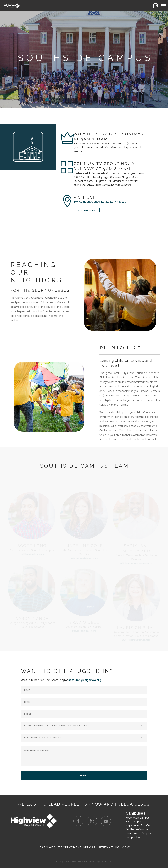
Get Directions (87, 210)
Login (155, 4)
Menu (163, 4)
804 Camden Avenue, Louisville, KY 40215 (100, 202)
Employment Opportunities (84, 847)
